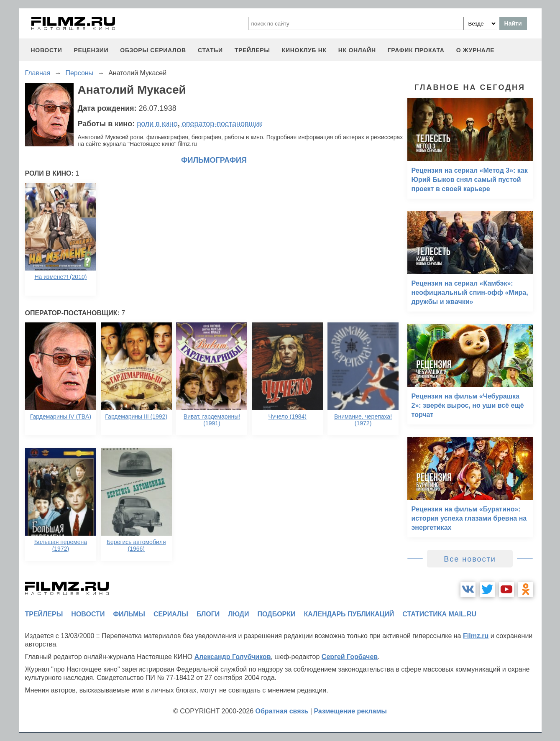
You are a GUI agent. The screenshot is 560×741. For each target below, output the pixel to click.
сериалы (171, 614)
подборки (277, 614)
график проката (416, 50)
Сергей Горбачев (350, 657)
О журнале (476, 50)
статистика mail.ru (439, 614)
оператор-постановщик (222, 124)
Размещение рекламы (350, 711)
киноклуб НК (304, 50)
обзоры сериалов (153, 50)
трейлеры (252, 50)
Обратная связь (282, 711)
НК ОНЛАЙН (357, 50)
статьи (210, 50)
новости (47, 50)
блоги (208, 614)
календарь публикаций (349, 614)
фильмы (129, 614)
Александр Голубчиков (233, 657)
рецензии (91, 50)
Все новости (470, 559)
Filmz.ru (476, 636)
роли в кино (157, 124)
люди (238, 614)
